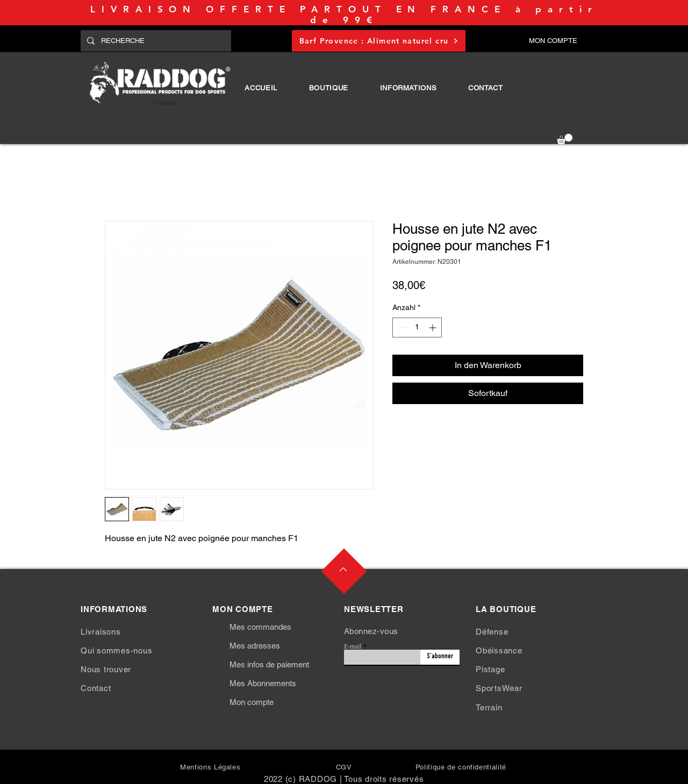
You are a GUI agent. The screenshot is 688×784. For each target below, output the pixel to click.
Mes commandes (260, 627)
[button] (328, 88)
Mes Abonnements (263, 683)
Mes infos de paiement (269, 664)
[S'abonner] (440, 657)
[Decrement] (401, 328)
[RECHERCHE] (155, 41)
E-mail (353, 646)
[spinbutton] (417, 328)
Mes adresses (255, 646)
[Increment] (433, 328)
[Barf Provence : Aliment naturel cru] (379, 41)
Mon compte (252, 702)
